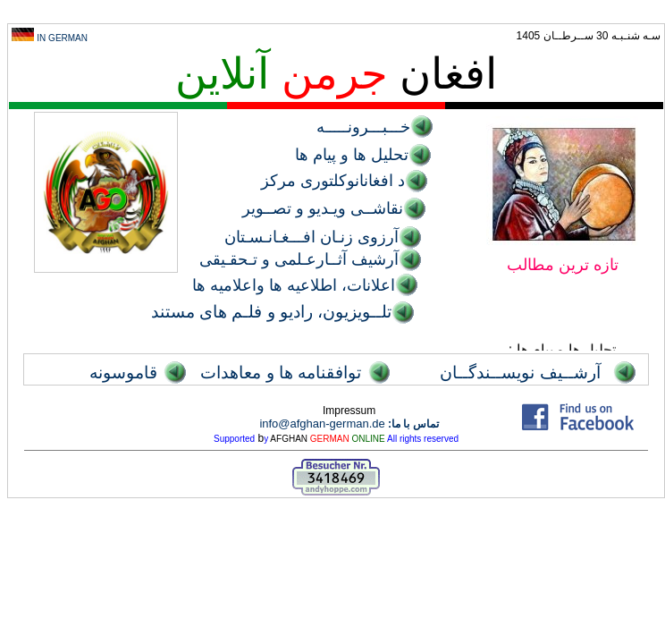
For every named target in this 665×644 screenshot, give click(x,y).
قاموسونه (123, 373)
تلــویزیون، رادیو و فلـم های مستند (271, 312)
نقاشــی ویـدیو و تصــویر (323, 208)
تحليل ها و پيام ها (352, 155)
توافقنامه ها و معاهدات (281, 373)
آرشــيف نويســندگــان (520, 373)
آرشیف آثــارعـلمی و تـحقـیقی (299, 259)
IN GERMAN (62, 38)
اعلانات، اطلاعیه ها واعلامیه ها (294, 285)
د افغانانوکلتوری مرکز (333, 181)
